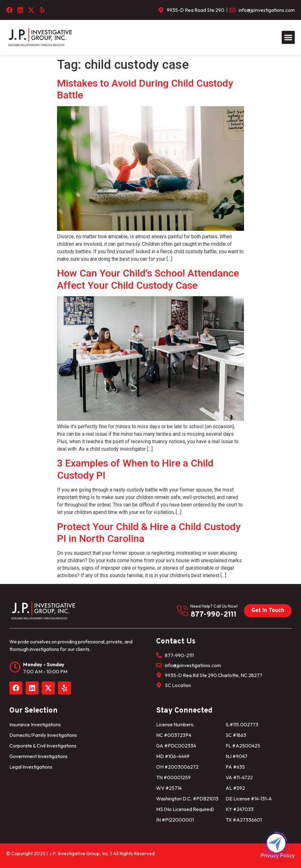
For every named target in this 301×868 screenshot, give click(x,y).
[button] (288, 37)
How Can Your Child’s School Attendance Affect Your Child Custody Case (148, 279)
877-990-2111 (213, 615)
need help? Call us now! (214, 606)
